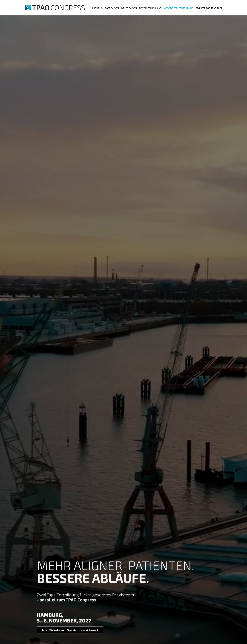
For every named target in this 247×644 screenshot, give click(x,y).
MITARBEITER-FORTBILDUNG (178, 8)
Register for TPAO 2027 (209, 8)
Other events (129, 8)
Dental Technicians (150, 8)
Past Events (112, 8)
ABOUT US (97, 8)
